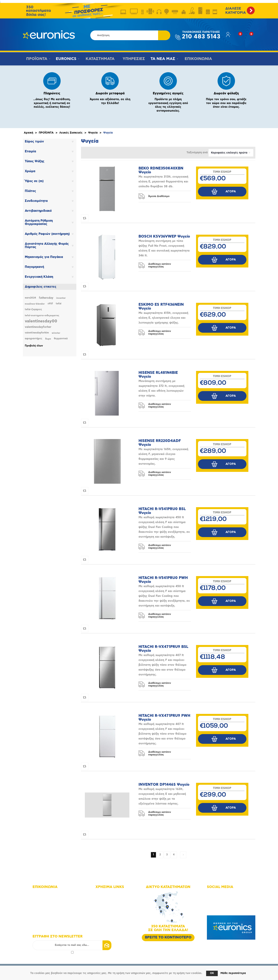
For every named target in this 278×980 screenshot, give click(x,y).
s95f (50, 304)
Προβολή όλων (34, 346)
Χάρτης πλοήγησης (112, 894)
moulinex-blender (35, 304)
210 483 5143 (201, 35)
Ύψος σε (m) (34, 181)
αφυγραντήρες (34, 339)
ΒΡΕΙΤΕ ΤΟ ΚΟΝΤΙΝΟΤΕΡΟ (168, 937)
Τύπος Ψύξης (35, 161)
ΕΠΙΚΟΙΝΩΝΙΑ (196, 59)
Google (216, 910)
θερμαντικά (61, 339)
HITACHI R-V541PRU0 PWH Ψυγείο (163, 580)
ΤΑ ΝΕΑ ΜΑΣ (162, 59)
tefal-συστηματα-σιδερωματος (42, 315)
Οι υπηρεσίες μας (111, 910)
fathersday (46, 298)
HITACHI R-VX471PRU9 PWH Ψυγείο (164, 718)
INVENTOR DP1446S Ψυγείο (164, 785)
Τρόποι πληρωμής (111, 915)
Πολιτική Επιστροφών (114, 926)
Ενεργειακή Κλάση (39, 277)
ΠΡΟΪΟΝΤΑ (36, 59)
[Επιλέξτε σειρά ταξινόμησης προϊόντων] (231, 153)
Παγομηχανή (34, 267)
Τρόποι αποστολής (111, 921)
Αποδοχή (53, 952)
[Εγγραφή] (72, 945)
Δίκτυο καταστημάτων (114, 899)
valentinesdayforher (38, 327)
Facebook (218, 894)
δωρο (48, 339)
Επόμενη (183, 855)
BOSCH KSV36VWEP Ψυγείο (164, 237)
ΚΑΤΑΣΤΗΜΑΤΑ (99, 59)
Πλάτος (30, 191)
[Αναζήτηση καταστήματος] (124, 35)
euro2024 (30, 298)
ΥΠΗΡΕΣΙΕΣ (132, 59)
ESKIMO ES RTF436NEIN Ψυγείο (161, 307)
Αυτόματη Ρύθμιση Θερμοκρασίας (39, 222)
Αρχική (28, 133)
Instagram (218, 899)
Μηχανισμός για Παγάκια (44, 257)
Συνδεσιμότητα (36, 201)
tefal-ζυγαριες (33, 309)
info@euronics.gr (48, 910)
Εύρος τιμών (34, 141)
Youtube (217, 904)
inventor (61, 298)
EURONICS (66, 59)
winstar (56, 333)
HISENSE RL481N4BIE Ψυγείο (158, 375)
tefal (59, 304)
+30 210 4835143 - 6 (50, 899)
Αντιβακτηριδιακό (38, 211)
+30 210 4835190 (48, 904)
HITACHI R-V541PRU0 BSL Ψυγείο (162, 511)
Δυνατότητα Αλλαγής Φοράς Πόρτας (47, 245)
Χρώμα (30, 171)
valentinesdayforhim (37, 333)
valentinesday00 (41, 321)
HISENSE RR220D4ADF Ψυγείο (160, 443)
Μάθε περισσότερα (233, 973)
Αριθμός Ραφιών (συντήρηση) (47, 234)
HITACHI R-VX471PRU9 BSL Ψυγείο (163, 649)
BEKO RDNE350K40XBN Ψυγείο (161, 170)
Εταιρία (30, 151)
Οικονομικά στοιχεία (113, 904)
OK (212, 973)
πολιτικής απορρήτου (57, 952)
